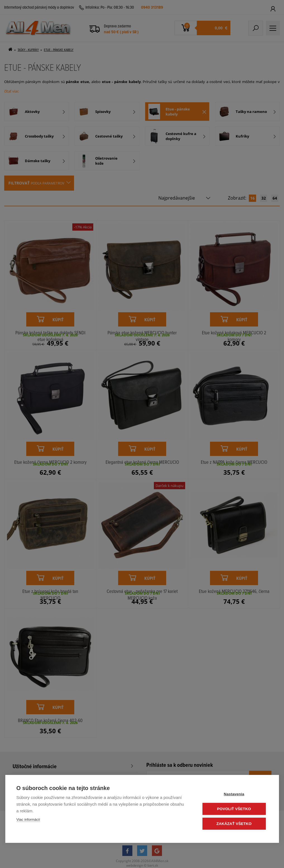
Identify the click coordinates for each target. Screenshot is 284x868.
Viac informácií (28, 819)
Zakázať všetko (234, 824)
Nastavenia (234, 794)
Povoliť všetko (234, 809)
